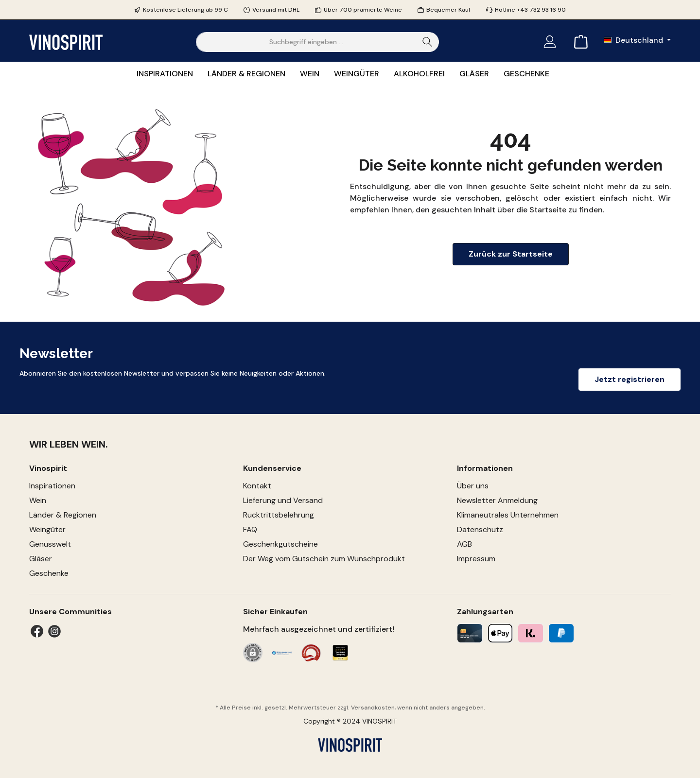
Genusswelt (50, 544)
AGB (464, 544)
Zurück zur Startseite (511, 254)
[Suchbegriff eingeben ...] (306, 42)
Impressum (476, 559)
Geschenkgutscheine (280, 544)
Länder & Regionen (63, 515)
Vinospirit (48, 468)
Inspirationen (52, 486)
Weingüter (47, 529)
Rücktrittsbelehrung (279, 515)
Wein (38, 500)
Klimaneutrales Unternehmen (508, 515)
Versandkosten (373, 708)
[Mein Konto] (550, 42)
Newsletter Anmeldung (497, 500)
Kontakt (257, 486)
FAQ (250, 529)
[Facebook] (37, 631)
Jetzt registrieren (630, 379)
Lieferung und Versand (283, 500)
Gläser (41, 559)
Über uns (473, 486)
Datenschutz (480, 529)
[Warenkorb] (578, 42)
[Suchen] (428, 42)
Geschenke (49, 573)
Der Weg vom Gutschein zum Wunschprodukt (324, 559)
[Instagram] (54, 631)
